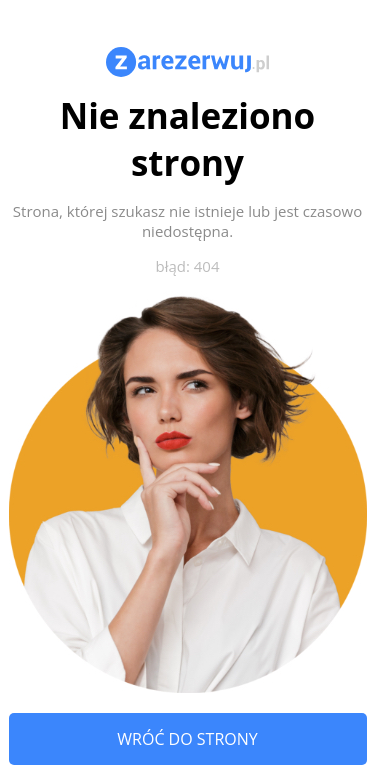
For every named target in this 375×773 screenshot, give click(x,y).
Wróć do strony (187, 739)
